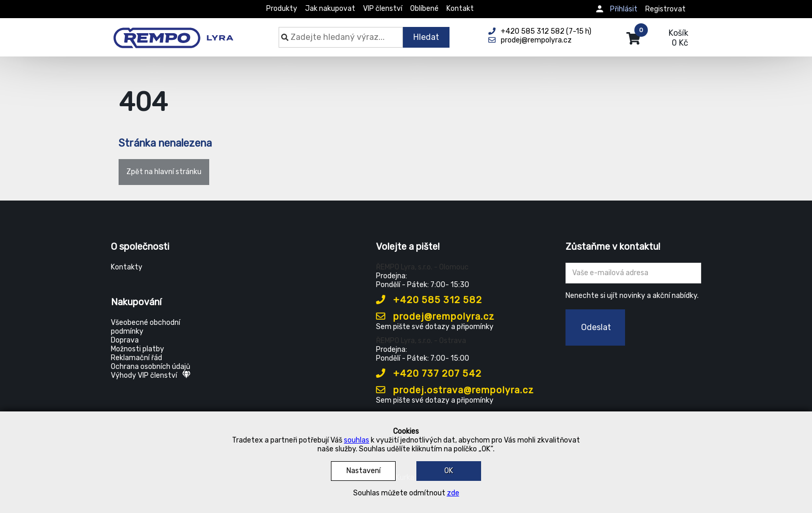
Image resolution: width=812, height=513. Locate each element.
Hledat (426, 37)
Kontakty (127, 267)
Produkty (282, 9)
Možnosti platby (137, 349)
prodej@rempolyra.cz (435, 317)
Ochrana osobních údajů (150, 367)
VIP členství (383, 9)
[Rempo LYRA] (173, 32)
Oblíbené (424, 9)
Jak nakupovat (330, 9)
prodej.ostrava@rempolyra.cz (455, 390)
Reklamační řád (136, 358)
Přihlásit (624, 9)
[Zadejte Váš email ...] (634, 273)
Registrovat (665, 9)
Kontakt (460, 9)
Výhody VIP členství (151, 375)
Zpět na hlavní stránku (164, 172)
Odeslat (596, 327)
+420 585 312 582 (429, 300)
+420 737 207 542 (429, 374)
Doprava (125, 340)
